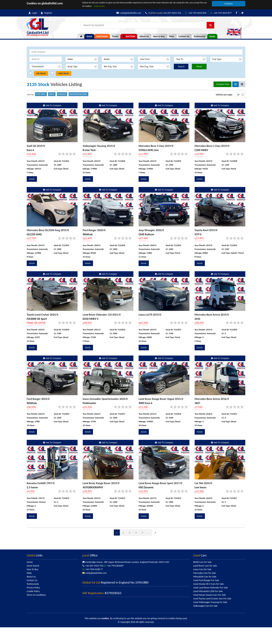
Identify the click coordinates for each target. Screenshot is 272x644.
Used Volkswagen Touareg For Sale (210, 602)
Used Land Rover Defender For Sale (211, 588)
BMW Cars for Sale (202, 562)
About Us (144, 36)
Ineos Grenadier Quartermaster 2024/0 (105, 399)
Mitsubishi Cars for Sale (205, 577)
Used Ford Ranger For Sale (206, 580)
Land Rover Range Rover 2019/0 (101, 483)
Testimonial (199, 36)
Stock (89, 36)
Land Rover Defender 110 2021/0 (102, 315)
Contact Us (184, 36)
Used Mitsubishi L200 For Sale (208, 591)
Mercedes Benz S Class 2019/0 (156, 146)
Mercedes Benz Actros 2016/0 (212, 399)
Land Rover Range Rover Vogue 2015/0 (161, 399)
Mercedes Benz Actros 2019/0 (212, 315)
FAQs (172, 36)
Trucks (115, 36)
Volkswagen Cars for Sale (205, 606)
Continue (228, 4)
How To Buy (33, 569)
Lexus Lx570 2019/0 (150, 315)
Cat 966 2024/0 (203, 483)
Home (30, 562)
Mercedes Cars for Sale (205, 573)
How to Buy (159, 36)
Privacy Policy (33, 588)
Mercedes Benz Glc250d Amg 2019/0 (48, 230)
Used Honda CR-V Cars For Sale (209, 584)
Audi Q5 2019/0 (36, 146)
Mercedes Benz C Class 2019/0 (212, 146)
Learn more (99, 6)
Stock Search (33, 566)
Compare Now (222, 84)
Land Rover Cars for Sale (205, 566)
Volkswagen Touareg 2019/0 (99, 146)
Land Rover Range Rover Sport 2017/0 (160, 483)
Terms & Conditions (36, 595)
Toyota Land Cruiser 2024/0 (42, 315)
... (149, 533)
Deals (212, 36)
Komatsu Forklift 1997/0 (41, 483)
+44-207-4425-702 (163, 13)
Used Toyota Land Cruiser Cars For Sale (212, 599)
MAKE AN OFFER (36, 323)
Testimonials (33, 584)
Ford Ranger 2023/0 (38, 399)
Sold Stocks (102, 36)
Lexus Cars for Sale (202, 569)
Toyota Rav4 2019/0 (206, 230)
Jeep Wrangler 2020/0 (151, 230)
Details (32, 179)
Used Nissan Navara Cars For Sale (210, 595)
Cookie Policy (33, 591)
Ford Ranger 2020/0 (94, 230)
